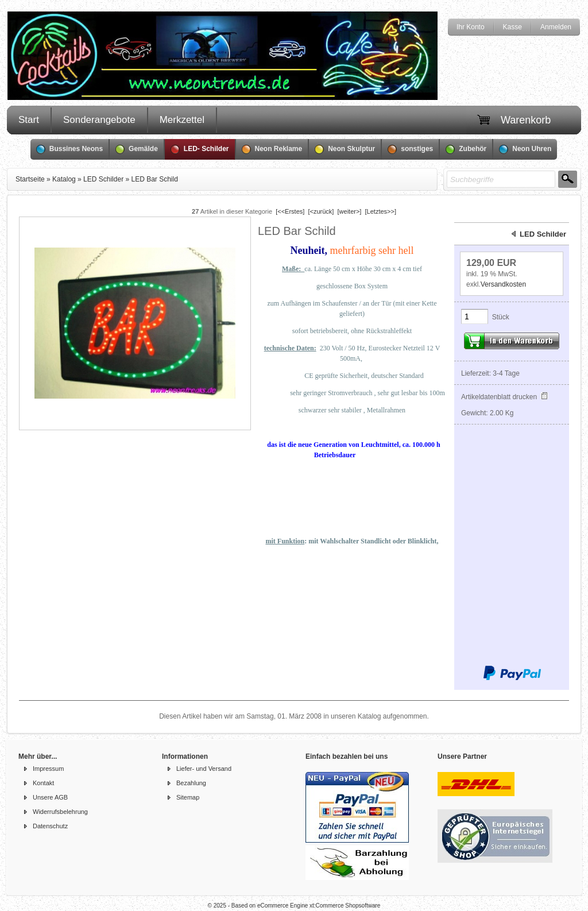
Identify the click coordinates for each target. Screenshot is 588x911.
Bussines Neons (69, 149)
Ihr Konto (471, 27)
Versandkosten (503, 284)
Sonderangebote (99, 120)
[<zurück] (321, 211)
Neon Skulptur (345, 149)
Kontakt (43, 783)
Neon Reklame (272, 149)
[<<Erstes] (290, 211)
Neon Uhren (525, 149)
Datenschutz (50, 826)
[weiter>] (350, 211)
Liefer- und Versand (204, 769)
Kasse (512, 27)
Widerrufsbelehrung (60, 812)
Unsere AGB (50, 797)
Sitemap (188, 797)
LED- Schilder (200, 149)
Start (29, 120)
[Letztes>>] (381, 211)
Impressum (48, 769)
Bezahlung (191, 783)
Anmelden (556, 27)
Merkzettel (182, 120)
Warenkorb (526, 120)
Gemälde (137, 149)
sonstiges (410, 149)
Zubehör (466, 149)
